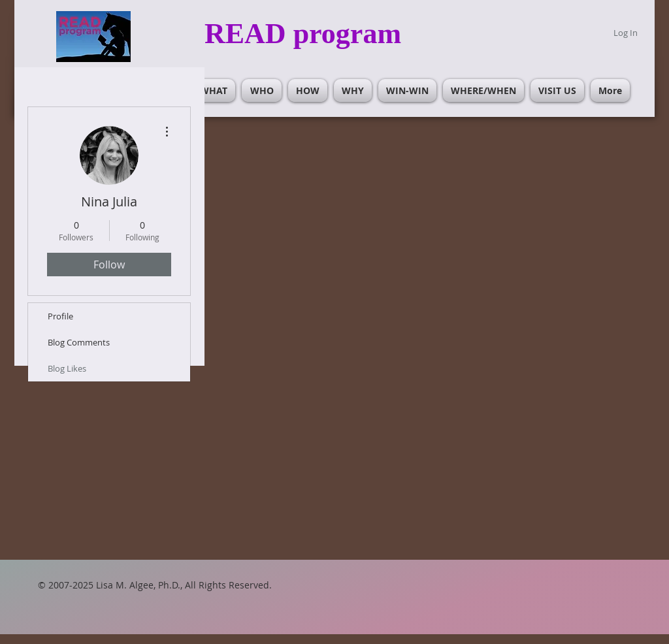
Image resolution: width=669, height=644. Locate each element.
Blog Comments (79, 342)
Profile (60, 316)
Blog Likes (67, 368)
